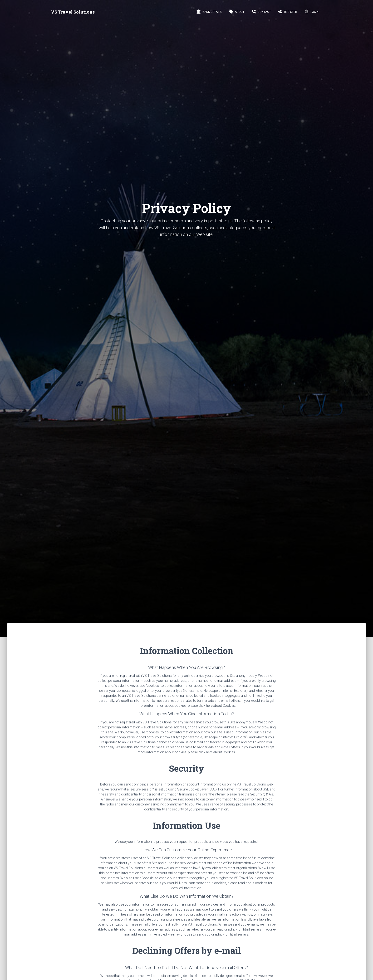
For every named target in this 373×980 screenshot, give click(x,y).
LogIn (311, 12)
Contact (261, 12)
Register (287, 12)
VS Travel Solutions (73, 12)
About (236, 12)
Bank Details (209, 12)
